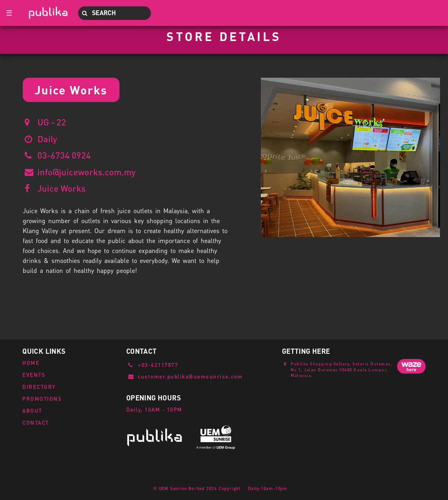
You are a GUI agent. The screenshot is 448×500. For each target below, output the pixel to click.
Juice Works (62, 188)
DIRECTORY (39, 387)
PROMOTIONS (42, 399)
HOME (31, 363)
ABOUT (32, 411)
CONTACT (36, 423)
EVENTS (34, 375)
